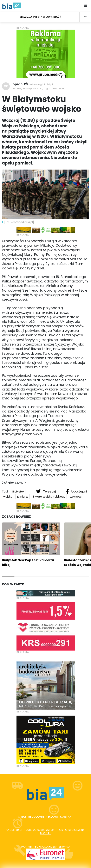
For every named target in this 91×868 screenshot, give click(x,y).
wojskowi (76, 497)
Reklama (52, 817)
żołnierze (23, 497)
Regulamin (36, 817)
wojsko (8, 497)
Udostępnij (77, 491)
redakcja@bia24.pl (41, 84)
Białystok (18, 492)
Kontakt (67, 817)
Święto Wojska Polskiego (49, 497)
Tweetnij (46, 491)
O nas (22, 817)
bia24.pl (45, 833)
